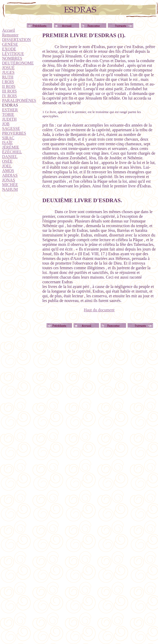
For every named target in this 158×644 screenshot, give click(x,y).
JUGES (8, 72)
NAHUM (10, 189)
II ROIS (9, 86)
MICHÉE (10, 185)
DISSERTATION (17, 40)
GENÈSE (10, 44)
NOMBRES (12, 58)
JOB (6, 124)
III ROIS (9, 91)
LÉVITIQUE (13, 54)
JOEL (7, 166)
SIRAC (8, 138)
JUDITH (9, 119)
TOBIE (8, 114)
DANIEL (10, 157)
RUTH (8, 77)
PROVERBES (14, 133)
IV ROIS (9, 96)
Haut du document (99, 310)
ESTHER (10, 110)
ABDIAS (10, 175)
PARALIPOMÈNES (19, 100)
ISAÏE (7, 143)
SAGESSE (11, 129)
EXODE (9, 49)
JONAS (9, 180)
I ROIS (8, 82)
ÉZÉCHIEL (12, 152)
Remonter (10, 35)
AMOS (8, 171)
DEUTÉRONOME (18, 63)
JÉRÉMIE (11, 147)
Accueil (9, 30)
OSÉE (7, 161)
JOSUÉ (8, 68)
